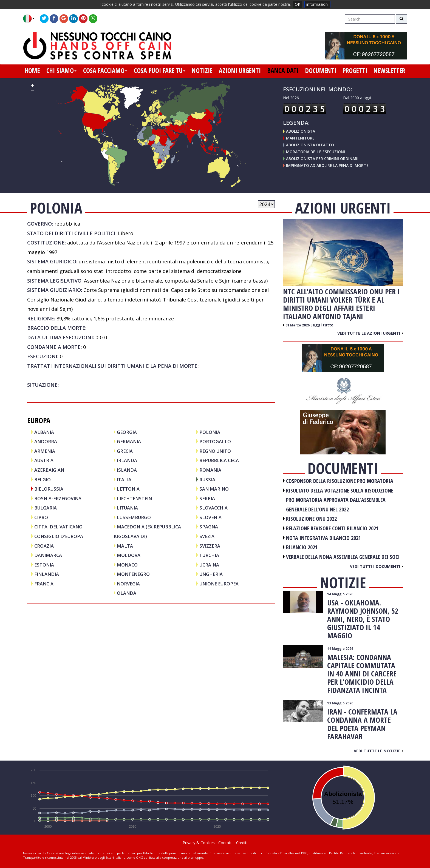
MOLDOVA (129, 555)
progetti (355, 70)
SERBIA (207, 498)
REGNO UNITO (215, 451)
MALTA (125, 546)
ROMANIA (210, 470)
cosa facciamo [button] (105, 70)
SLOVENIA (210, 517)
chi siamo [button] (61, 70)
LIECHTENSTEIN (134, 498)
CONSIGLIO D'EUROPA (59, 536)
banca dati (283, 70)
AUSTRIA (44, 460)
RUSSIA (207, 479)
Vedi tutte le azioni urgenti (370, 333)
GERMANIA (129, 441)
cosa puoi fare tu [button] (160, 70)
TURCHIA (209, 555)
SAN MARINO (214, 489)
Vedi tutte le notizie (378, 751)
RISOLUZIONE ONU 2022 (311, 519)
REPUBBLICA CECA (219, 460)
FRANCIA (44, 584)
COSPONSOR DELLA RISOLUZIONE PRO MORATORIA (340, 481)
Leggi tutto (322, 325)
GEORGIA (127, 432)
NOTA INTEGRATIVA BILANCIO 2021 (323, 538)
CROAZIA (44, 546)
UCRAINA (209, 565)
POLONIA (210, 432)
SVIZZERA (210, 546)
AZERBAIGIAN (49, 470)
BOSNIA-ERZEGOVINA (58, 498)
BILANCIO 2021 (302, 547)
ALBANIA (44, 432)
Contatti (225, 843)
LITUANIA (127, 508)
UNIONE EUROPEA (219, 584)
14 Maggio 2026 (340, 594)
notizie (202, 70)
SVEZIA (207, 536)
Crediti (242, 843)
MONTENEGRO (133, 574)
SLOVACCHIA (213, 508)
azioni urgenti (240, 70)
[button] (31, 19)
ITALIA (124, 479)
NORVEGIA (128, 584)
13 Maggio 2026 (340, 703)
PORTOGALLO (215, 441)
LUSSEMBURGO (134, 517)
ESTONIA (44, 565)
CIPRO (41, 517)
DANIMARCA (48, 555)
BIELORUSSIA (49, 489)
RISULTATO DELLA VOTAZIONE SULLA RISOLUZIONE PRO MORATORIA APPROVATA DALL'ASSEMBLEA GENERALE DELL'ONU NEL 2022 (340, 500)
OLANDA (127, 593)
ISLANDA (127, 470)
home (32, 70)
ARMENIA (45, 451)
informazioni (317, 4)
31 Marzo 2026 (298, 325)
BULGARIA (46, 508)
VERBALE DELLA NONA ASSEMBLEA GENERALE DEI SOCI (343, 557)
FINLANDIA (47, 574)
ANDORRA (46, 441)
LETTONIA (128, 489)
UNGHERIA (211, 574)
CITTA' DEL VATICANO (58, 527)
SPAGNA (209, 527)
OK (298, 4)
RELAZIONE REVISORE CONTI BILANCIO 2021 (332, 528)
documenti (321, 70)
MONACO (127, 565)
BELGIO (43, 479)
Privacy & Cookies (199, 843)
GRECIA (125, 451)
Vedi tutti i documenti (376, 566)
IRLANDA (127, 460)
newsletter (389, 70)
